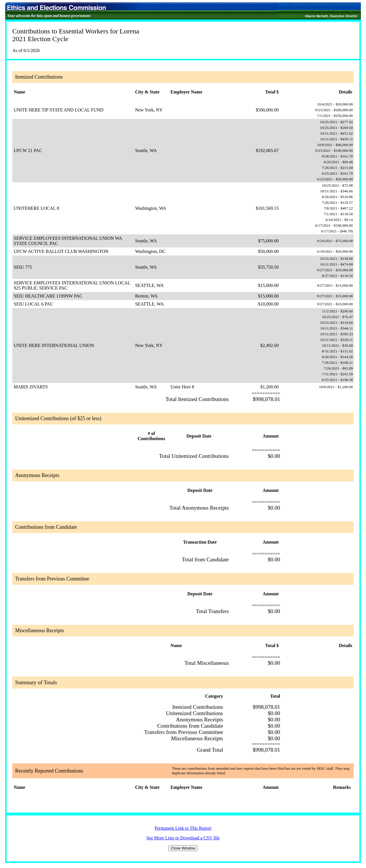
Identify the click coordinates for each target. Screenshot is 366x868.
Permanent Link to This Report (183, 828)
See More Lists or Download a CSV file (183, 838)
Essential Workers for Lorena (99, 31)
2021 (19, 39)
